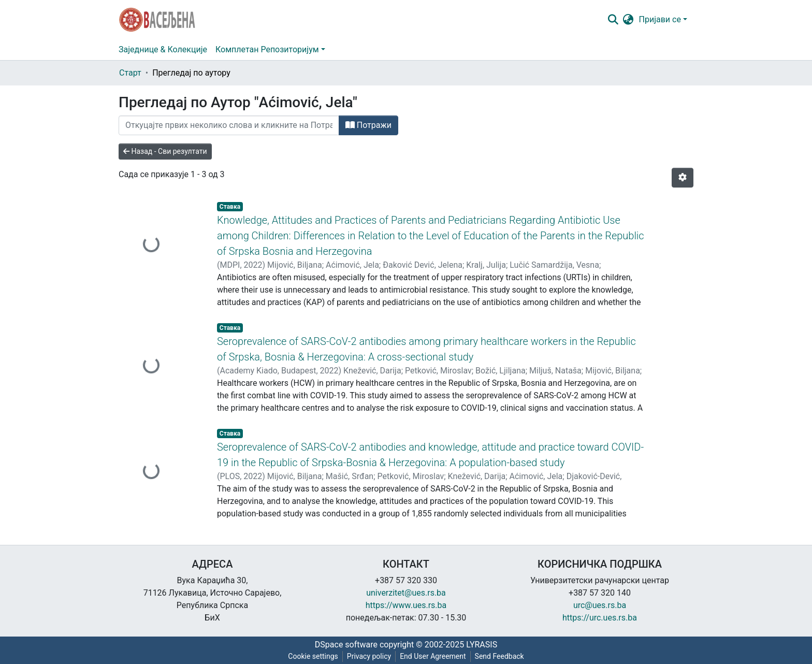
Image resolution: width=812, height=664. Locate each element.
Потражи (368, 125)
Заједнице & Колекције (163, 49)
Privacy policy (369, 656)
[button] (628, 20)
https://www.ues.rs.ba (406, 605)
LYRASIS (482, 645)
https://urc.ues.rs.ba (600, 618)
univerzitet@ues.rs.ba (406, 593)
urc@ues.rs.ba (600, 605)
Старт (130, 73)
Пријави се (660, 19)
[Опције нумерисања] (683, 178)
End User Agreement (433, 656)
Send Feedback (499, 656)
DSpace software (346, 645)
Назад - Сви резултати (165, 151)
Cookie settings (313, 656)
